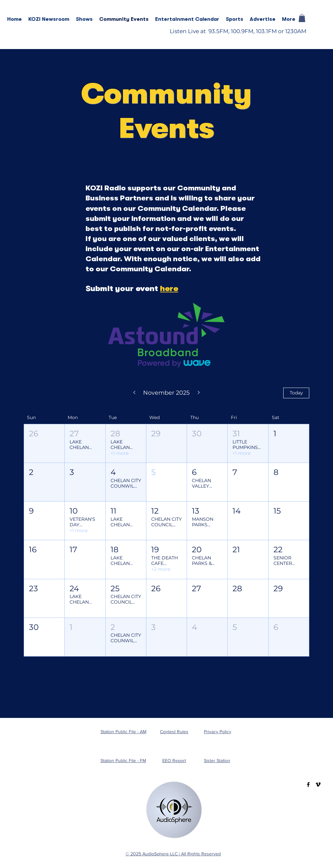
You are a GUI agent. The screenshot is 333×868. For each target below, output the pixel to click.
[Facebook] (308, 785)
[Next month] (199, 393)
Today (296, 393)
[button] (84, 19)
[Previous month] (134, 393)
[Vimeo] (318, 785)
